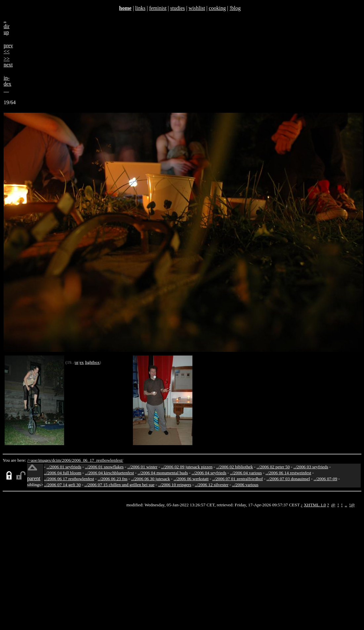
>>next (8, 62)
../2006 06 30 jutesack (151, 479)
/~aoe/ (33, 460)
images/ (45, 460)
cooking (217, 8)
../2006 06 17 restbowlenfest (69, 479)
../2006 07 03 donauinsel (288, 479)
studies (178, 8)
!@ (352, 505)
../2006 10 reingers (175, 485)
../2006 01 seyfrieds (64, 467)
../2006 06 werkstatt (191, 479)
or (77, 362)
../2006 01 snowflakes (104, 467)
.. (346, 505)
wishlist (197, 8)
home (125, 8)
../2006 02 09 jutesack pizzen (187, 467)
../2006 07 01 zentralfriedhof (238, 479)
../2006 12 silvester (211, 485)
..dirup (7, 26)
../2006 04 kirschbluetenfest (109, 473)
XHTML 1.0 (315, 505)
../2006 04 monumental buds (163, 473)
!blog (235, 8)
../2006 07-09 (325, 479)
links (140, 8)
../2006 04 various (246, 473)
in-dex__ (7, 84)
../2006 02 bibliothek (235, 467)
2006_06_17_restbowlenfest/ (98, 460)
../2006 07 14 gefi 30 (62, 485)
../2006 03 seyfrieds (311, 467)
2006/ (67, 460)
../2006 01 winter (142, 467)
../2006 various (245, 485)
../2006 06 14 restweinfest (288, 473)
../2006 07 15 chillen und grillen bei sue (119, 485)
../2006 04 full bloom (63, 473)
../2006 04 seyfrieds (209, 473)
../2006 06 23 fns (113, 479)
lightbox (92, 362)
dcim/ (57, 460)
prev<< (8, 48)
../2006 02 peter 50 (273, 467)
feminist (158, 8)
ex (82, 362)
